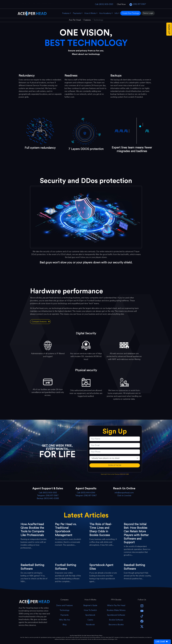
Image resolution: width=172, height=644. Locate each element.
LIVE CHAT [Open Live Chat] (162, 642)
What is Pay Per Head (116, 605)
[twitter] (142, 626)
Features (66, 13)
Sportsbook (90, 615)
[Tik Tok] (142, 616)
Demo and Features (64, 605)
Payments (77, 13)
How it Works (90, 13)
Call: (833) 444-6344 (86, 493)
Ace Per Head (73, 636)
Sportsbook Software (116, 615)
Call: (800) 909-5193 (104, 4)
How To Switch (90, 610)
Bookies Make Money (116, 610)
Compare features (39, 322)
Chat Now (121, 4)
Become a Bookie (116, 625)
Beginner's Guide (90, 605)
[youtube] (142, 611)
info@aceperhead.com (124, 493)
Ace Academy (105, 13)
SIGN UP (169, 29)
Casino (90, 620)
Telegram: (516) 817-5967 (48, 495)
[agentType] (115, 458)
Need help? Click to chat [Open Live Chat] (108, 474)
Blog (64, 625)
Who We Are (65, 620)
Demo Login (148, 13)
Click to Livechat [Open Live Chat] (124, 495)
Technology (65, 610)
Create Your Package (131, 13)
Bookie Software (116, 620)
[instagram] (142, 606)
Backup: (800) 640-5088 (122, 474)
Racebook (90, 625)
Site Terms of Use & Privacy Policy (93, 636)
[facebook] (142, 621)
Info (116, 13)
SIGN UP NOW (115, 465)
